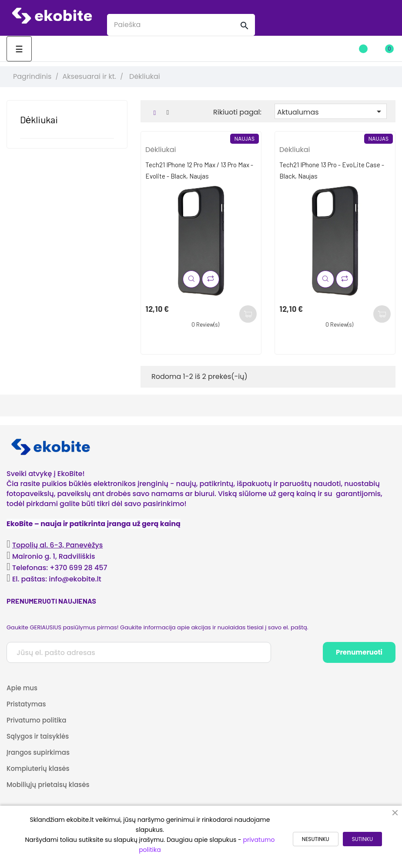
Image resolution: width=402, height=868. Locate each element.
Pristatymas (26, 704)
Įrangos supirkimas (38, 752)
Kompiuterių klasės (38, 768)
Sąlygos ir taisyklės (38, 736)
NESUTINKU (316, 839)
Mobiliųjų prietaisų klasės (48, 785)
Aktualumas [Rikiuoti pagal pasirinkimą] (331, 112)
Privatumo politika (37, 720)
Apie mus (22, 688)
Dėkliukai (39, 119)
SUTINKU (362, 839)
